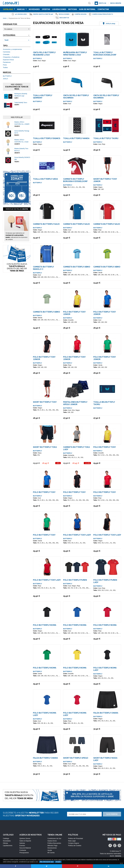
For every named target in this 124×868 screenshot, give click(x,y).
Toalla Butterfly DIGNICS (47, 138)
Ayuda (50, 850)
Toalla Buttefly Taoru (21, 103)
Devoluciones (52, 848)
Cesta (102, 3)
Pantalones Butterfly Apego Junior (75, 403)
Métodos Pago (52, 846)
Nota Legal (72, 841)
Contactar (103, 9)
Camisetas (7, 52)
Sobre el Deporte (25, 841)
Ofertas (46, 9)
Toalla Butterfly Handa (76, 138)
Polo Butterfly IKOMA (45, 625)
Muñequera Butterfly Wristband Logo (75, 54)
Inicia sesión (116, 3)
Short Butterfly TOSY (45, 402)
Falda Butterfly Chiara (106, 713)
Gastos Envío (52, 841)
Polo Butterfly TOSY (105, 447)
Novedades (34, 9)
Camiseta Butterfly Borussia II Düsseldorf (75, 180)
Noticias (73, 9)
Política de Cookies (75, 846)
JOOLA (5, 79)
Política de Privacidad (75, 838)
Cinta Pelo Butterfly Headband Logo (44, 54)
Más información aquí (47, 862)
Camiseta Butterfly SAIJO (46, 224)
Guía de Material (87, 9)
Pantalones (7, 62)
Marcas (22, 9)
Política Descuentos (54, 843)
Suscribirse (112, 814)
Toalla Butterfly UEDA (45, 179)
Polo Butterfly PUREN (75, 580)
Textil (6, 40)
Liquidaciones (59, 9)
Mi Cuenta (51, 853)
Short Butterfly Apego (76, 758)
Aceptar (58, 862)
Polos (5, 65)
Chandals (6, 54)
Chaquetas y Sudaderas (11, 57)
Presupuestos (24, 853)
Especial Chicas (8, 60)
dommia (118, 856)
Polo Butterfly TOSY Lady (77, 535)
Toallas (5, 67)
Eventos (22, 846)
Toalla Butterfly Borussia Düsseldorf (105, 54)
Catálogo (9, 9)
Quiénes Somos (25, 838)
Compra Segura (74, 843)
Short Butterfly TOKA (45, 447)
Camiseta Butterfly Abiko (77, 267)
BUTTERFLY (7, 76)
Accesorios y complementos (12, 49)
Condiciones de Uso (54, 838)
